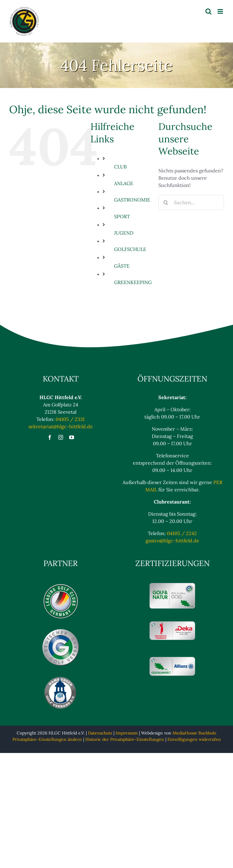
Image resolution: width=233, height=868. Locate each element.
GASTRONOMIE (132, 200)
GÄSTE (122, 266)
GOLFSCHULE (130, 249)
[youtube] (72, 437)
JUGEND (124, 233)
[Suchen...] (191, 202)
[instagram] (61, 437)
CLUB (120, 167)
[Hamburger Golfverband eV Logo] (61, 678)
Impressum (127, 733)
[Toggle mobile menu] (221, 11)
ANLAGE (124, 183)
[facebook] (50, 437)
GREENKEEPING (133, 282)
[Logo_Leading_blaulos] (61, 585)
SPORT (122, 216)
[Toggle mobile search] (208, 11)
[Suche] (166, 202)
